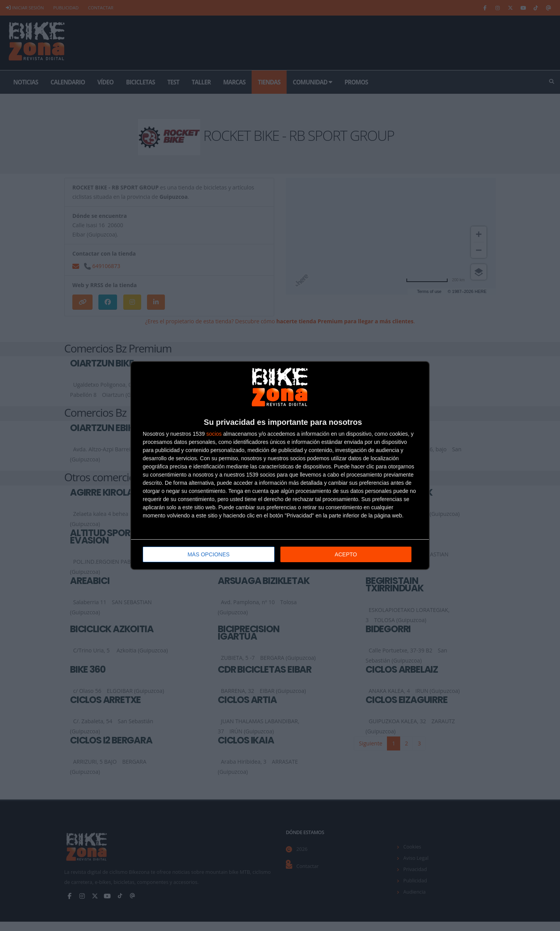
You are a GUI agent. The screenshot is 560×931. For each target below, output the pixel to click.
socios (214, 434)
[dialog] (280, 465)
